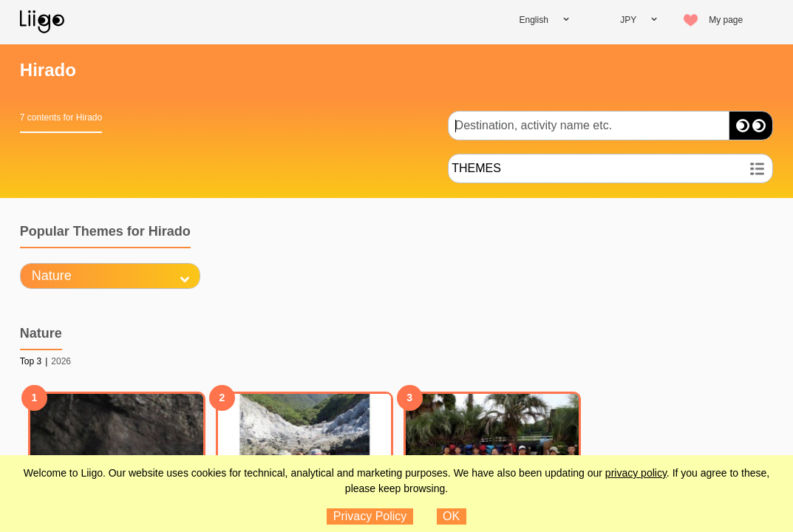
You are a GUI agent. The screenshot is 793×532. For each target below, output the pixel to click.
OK (451, 516)
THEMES (476, 168)
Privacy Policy (370, 516)
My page (726, 20)
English (534, 20)
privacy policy (636, 473)
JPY (628, 20)
